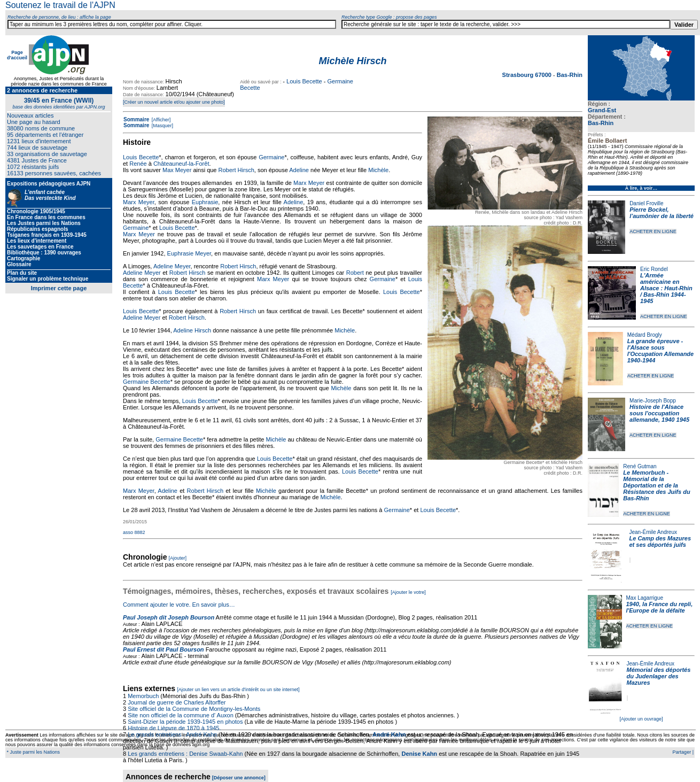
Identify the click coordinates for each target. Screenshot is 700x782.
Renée (138, 164)
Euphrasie (205, 202)
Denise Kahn (419, 754)
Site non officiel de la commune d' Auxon (181, 715)
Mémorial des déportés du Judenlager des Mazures (659, 676)
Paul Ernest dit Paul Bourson (164, 649)
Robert (355, 273)
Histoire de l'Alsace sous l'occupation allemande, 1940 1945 (659, 413)
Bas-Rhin (601, 123)
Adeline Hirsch (192, 330)
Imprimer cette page (59, 288)
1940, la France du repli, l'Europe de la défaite (660, 607)
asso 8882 (134, 532)
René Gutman (640, 466)
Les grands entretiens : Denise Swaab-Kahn (185, 754)
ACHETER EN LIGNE (653, 231)
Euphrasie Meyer (189, 253)
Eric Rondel (654, 269)
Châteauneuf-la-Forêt (181, 164)
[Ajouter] (178, 558)
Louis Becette (304, 81)
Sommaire (136, 119)
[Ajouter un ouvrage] (641, 719)
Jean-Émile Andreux (654, 532)
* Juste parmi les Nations (33, 752)
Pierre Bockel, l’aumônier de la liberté (662, 213)
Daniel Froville (646, 203)
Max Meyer (177, 170)
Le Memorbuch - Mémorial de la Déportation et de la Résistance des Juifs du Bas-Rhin (656, 485)
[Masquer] (162, 126)
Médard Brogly (645, 335)
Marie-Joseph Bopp (653, 401)
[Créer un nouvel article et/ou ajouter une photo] (174, 102)
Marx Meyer (309, 183)
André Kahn (389, 734)
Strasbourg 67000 (528, 75)
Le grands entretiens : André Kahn (172, 734)
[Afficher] (160, 120)
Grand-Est (602, 110)
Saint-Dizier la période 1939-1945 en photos (185, 722)
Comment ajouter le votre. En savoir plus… (179, 605)
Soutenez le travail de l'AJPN (60, 5)
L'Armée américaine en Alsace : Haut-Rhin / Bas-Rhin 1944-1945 (666, 288)
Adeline (299, 170)
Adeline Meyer (172, 266)
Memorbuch (143, 696)
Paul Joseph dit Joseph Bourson (169, 617)
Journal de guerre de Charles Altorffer (177, 702)
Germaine (271, 157)
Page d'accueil (17, 55)
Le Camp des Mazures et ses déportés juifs (660, 541)
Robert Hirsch (236, 170)
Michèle (378, 170)
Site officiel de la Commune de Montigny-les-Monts (194, 709)
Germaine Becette (147, 382)
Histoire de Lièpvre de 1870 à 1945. (174, 728)
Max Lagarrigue (645, 598)
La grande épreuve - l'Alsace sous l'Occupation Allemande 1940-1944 (660, 351)
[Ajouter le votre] (408, 592)
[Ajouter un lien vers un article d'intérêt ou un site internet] (238, 690)
